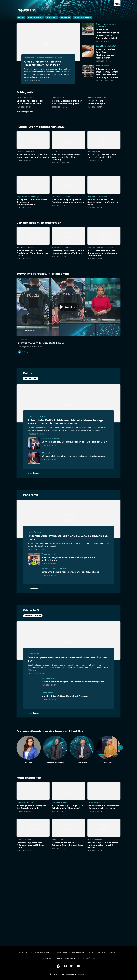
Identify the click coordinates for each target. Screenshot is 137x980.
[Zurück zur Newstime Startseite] (26, 10)
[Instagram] (72, 966)
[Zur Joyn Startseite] (117, 3)
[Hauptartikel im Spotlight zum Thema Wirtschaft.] (32, 610)
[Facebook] (65, 966)
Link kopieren (25, 352)
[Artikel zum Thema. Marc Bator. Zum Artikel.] (82, 750)
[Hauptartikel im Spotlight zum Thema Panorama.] (32, 495)
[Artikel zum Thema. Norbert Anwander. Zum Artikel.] (55, 750)
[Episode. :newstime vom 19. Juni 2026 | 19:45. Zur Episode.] (68, 313)
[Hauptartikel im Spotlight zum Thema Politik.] (29, 373)
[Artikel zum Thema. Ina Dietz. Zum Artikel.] (108, 750)
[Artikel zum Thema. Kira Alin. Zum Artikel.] (29, 750)
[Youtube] (78, 966)
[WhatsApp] (59, 966)
